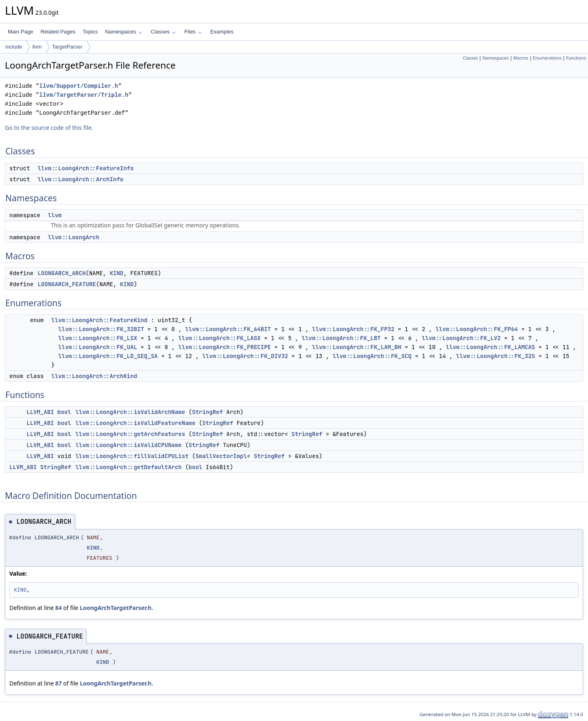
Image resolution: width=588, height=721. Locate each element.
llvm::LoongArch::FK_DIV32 (245, 356)
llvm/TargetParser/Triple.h (84, 95)
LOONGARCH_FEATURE (67, 284)
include (14, 47)
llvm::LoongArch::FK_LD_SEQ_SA (108, 356)
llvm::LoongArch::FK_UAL (98, 347)
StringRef (207, 412)
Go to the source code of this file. (49, 128)
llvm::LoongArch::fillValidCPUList (132, 456)
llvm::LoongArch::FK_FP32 (353, 329)
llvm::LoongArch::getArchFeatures (130, 434)
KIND (117, 273)
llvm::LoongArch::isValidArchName (130, 412)
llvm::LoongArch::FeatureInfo (86, 168)
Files (193, 32)
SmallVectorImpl (221, 456)
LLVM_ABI (40, 412)
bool (65, 412)
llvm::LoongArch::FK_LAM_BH (356, 347)
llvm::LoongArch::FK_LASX (220, 338)
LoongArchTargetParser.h (116, 608)
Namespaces (124, 32)
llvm (37, 47)
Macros (521, 58)
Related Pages (58, 32)
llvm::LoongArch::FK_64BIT (228, 329)
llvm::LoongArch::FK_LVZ (461, 338)
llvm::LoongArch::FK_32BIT (101, 329)
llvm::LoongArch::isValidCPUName (129, 445)
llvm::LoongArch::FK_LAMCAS (490, 347)
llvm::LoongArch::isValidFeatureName (136, 423)
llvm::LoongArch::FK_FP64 (477, 329)
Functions (576, 58)
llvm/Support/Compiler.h (79, 86)
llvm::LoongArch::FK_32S (496, 356)
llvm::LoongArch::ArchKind (94, 376)
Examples (222, 32)
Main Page (20, 32)
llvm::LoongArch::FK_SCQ (372, 356)
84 (58, 608)
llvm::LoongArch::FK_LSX (98, 338)
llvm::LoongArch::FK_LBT (341, 338)
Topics (90, 32)
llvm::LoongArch (73, 237)
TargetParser (67, 47)
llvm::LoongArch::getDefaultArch (129, 467)
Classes (163, 32)
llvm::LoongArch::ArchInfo (80, 179)
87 (58, 683)
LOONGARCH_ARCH (62, 273)
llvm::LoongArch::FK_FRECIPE (225, 347)
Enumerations (547, 58)
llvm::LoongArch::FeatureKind (99, 320)
